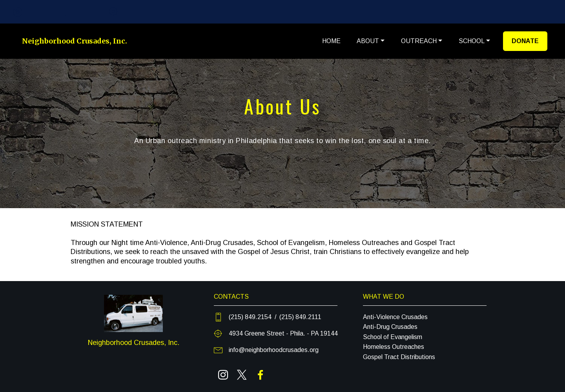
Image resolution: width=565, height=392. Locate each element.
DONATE (525, 41)
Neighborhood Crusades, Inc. (75, 41)
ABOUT (368, 41)
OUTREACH (419, 41)
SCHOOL (472, 41)
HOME (331, 41)
